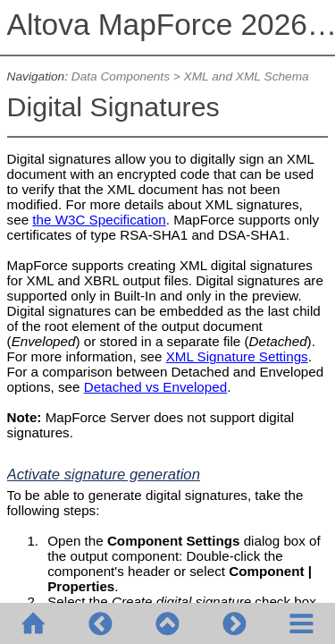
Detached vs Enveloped (155, 387)
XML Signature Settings (237, 356)
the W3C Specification (99, 220)
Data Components (121, 76)
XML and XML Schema (247, 76)
